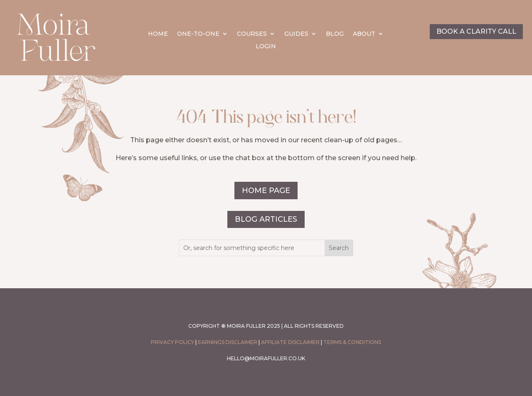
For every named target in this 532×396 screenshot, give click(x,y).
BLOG (335, 34)
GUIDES (296, 34)
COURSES (252, 34)
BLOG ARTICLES (266, 219)
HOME (158, 34)
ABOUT (364, 34)
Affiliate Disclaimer (290, 342)
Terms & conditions (352, 342)
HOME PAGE (266, 191)
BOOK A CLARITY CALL (476, 31)
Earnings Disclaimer (228, 342)
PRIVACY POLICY (172, 342)
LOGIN (266, 47)
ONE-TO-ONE (198, 34)
